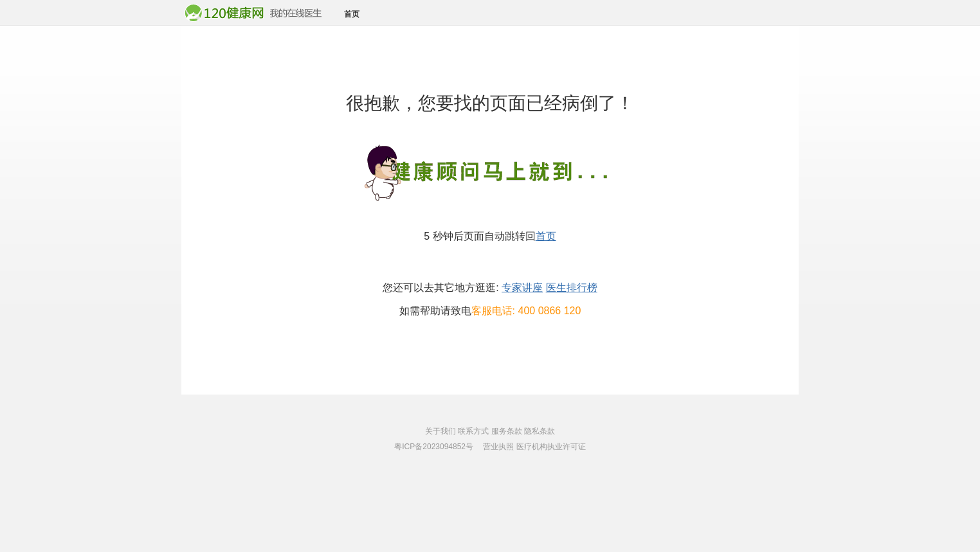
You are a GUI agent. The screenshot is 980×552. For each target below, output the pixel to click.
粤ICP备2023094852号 (434, 447)
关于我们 (440, 431)
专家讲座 (522, 288)
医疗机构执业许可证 (551, 447)
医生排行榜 (572, 288)
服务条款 (507, 431)
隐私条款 (540, 431)
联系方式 (473, 431)
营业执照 (498, 447)
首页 (352, 14)
